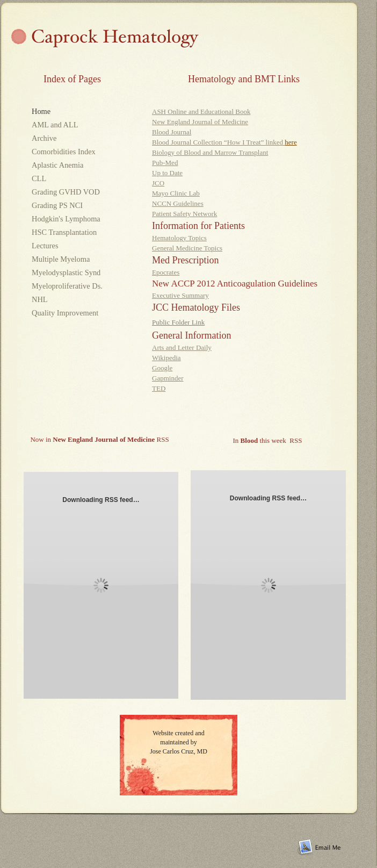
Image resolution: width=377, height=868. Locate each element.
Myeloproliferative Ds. (67, 286)
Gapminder (168, 378)
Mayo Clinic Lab (176, 193)
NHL (39, 299)
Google (162, 368)
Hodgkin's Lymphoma (66, 219)
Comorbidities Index (64, 152)
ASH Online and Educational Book (201, 112)
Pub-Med (165, 163)
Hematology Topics (179, 238)
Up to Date (167, 173)
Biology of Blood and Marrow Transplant (210, 152)
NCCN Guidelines (178, 203)
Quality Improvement (65, 313)
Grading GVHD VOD (66, 192)
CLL (39, 178)
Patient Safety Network (184, 214)
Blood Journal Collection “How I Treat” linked (218, 142)
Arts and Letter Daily (182, 347)
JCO (158, 183)
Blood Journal (172, 132)
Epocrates (166, 272)
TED (159, 388)
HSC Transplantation (64, 232)
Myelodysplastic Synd (66, 272)
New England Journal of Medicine (200, 122)
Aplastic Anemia (60, 165)
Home (41, 111)
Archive (45, 138)
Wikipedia (166, 358)
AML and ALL (69, 125)
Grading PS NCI (57, 205)
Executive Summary (180, 295)
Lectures (45, 246)
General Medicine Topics (187, 248)
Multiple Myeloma (61, 259)
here (291, 142)
